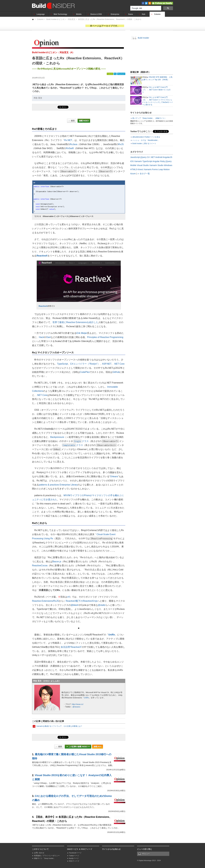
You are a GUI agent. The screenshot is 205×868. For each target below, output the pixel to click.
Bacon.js (57, 562)
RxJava (74, 144)
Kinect (140, 169)
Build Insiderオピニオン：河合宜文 (61, 19)
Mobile (79, 14)
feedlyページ (74, 858)
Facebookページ (75, 853)
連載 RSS (98, 747)
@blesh (75, 605)
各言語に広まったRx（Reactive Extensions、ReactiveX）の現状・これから (110, 19)
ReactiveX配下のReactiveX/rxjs (82, 601)
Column (157, 14)
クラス (81, 441)
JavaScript (135, 157)
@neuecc (76, 707)
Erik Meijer (82, 333)
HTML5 (134, 169)
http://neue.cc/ (78, 704)
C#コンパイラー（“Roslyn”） (85, 364)
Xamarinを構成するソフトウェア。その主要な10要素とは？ (59, 726)
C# (148, 157)
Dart (48, 337)
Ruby (163, 161)
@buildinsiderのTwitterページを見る (146, 137)
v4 (68, 597)
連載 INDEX (84, 121)
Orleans (114, 476)
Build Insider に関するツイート (144, 144)
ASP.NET (107, 364)
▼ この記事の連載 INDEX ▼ (78, 747)
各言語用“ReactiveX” (71, 647)
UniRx (112, 635)
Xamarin (138, 161)
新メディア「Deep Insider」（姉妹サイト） (149, 118)
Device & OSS (96, 14)
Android (159, 157)
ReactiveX (121, 74)
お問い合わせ (39, 853)
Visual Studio (143, 165)
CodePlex (85, 372)
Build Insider (143, 38)
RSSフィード (74, 861)
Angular (156, 161)
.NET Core (119, 364)
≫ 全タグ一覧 (143, 174)
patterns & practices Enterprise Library (58, 485)
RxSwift (70, 148)
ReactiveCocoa (40, 566)
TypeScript (62, 364)
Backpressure (57, 437)
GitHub (116, 372)
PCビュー (146, 854)
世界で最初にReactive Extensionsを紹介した (75, 322)
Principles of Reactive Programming (105, 337)
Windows (168, 165)
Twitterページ (74, 856)
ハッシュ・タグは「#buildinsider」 (146, 140)
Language (41, 14)
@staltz (102, 605)
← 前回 (72, 121)
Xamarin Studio (156, 165)
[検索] (145, 8)
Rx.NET (68, 140)
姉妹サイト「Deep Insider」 (45, 858)
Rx (115, 74)
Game (130, 14)
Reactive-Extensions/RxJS (45, 601)
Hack (41, 337)
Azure (133, 174)
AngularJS (168, 157)
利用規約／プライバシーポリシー (47, 856)
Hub (144, 14)
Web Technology (60, 14)
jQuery (143, 157)
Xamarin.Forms (151, 169)
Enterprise (115, 14)
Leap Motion (164, 169)
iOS (132, 161)
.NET (153, 157)
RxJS (121, 144)
